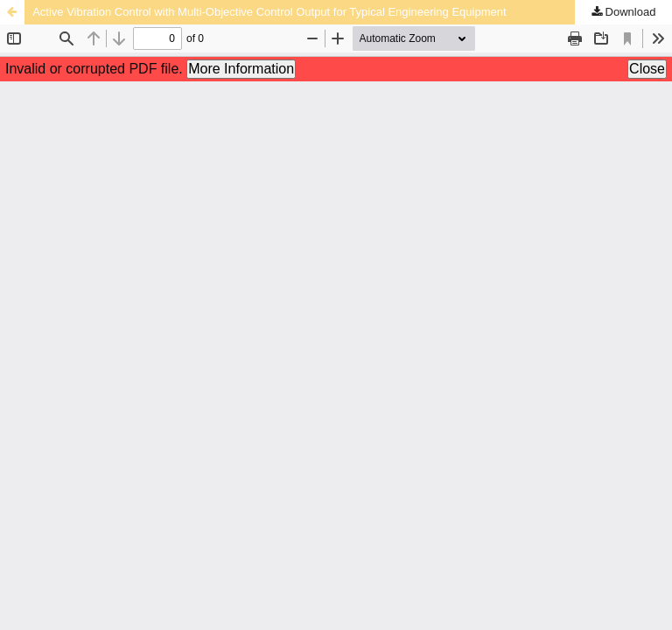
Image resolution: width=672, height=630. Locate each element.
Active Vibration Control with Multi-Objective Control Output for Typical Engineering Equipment (269, 12)
